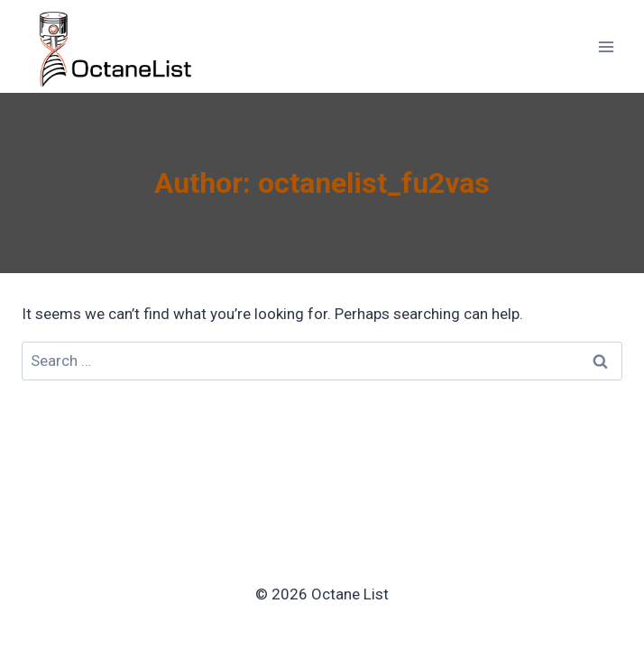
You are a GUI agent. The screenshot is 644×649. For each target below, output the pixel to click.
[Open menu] (606, 46)
